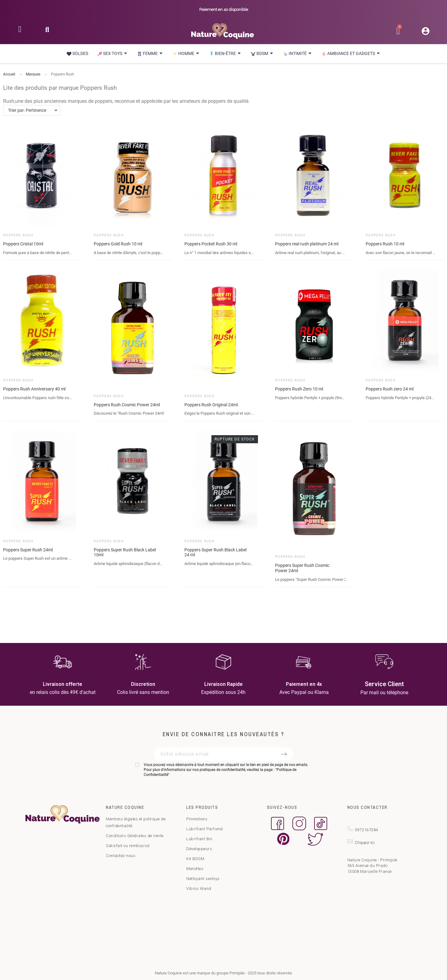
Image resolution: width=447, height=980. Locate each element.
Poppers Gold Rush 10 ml (118, 244)
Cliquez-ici (365, 843)
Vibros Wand (199, 889)
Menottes (195, 869)
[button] (47, 32)
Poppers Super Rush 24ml (28, 550)
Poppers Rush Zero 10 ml (299, 389)
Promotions (197, 819)
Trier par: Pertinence (27, 110)
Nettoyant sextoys (203, 879)
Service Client (384, 684)
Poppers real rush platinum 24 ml (307, 244)
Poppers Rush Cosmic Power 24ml (127, 405)
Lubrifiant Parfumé (204, 829)
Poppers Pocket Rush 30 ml (211, 244)
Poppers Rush (18, 235)
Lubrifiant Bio (199, 839)
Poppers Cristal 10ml (23, 244)
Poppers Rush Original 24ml (211, 405)
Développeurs (199, 849)
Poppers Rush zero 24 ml (390, 389)
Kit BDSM (195, 859)
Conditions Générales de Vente (135, 836)
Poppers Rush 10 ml (385, 244)
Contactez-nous (121, 856)
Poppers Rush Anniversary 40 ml (34, 389)
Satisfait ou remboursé (128, 846)
